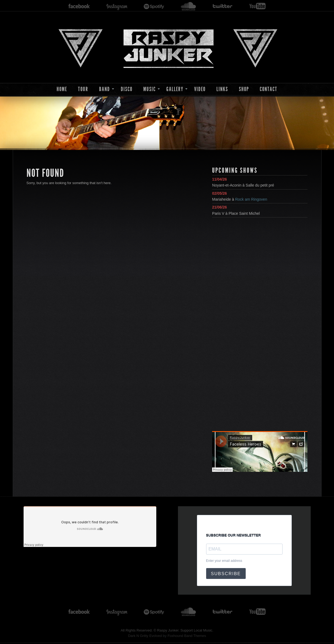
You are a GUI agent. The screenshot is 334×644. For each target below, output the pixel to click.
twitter (223, 6)
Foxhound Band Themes (187, 636)
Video (200, 89)
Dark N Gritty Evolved (145, 636)
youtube (257, 6)
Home (62, 89)
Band (105, 89)
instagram (117, 6)
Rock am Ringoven (251, 199)
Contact (269, 89)
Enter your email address (224, 561)
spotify (154, 6)
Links (222, 89)
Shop (244, 89)
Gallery (175, 89)
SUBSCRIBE (226, 574)
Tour (83, 89)
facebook (79, 6)
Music (150, 89)
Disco (127, 89)
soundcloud (189, 6)
